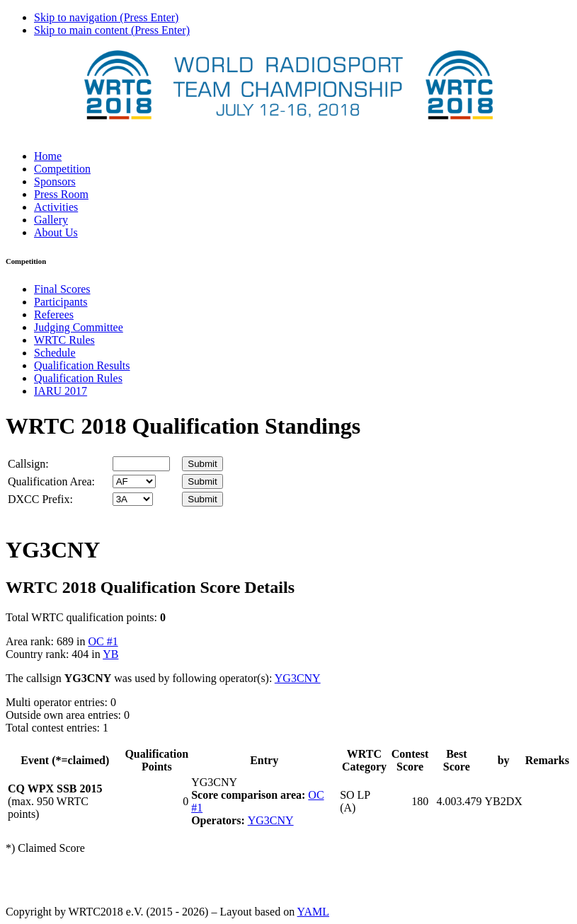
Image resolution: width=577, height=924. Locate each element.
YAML (313, 912)
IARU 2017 (61, 391)
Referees (54, 314)
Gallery (51, 220)
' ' (134, 481)
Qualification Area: (51, 481)
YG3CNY (298, 678)
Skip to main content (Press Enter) (112, 30)
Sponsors (55, 181)
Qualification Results (82, 365)
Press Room (61, 194)
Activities (56, 207)
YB (110, 654)
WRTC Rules (64, 340)
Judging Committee (79, 327)
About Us (56, 232)
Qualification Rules (78, 378)
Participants (61, 302)
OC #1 (103, 641)
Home (48, 156)
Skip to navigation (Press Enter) (106, 17)
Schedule (55, 353)
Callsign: (28, 464)
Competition (62, 169)
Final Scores (62, 289)
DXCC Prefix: (40, 499)
